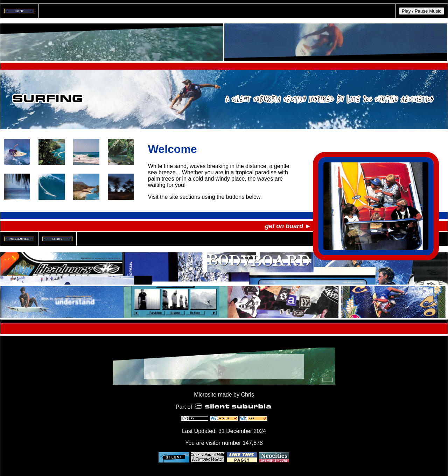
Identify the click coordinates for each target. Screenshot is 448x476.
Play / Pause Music (422, 11)
